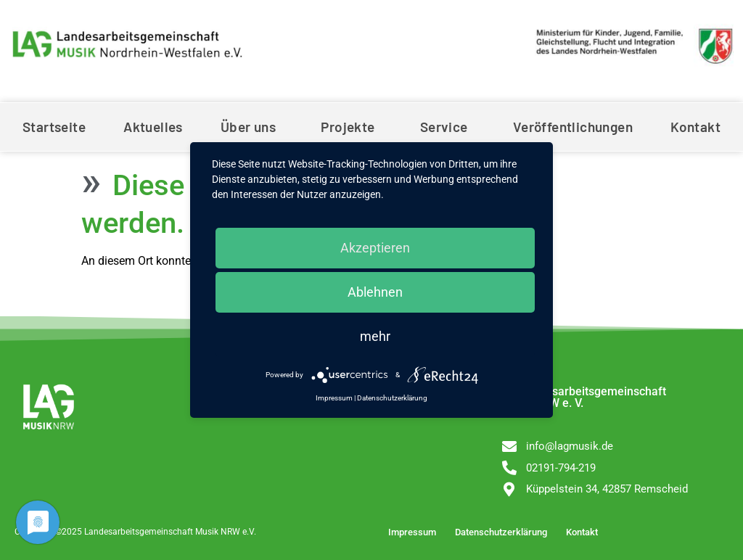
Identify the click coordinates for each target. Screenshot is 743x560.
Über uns (252, 127)
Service (448, 127)
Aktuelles (153, 127)
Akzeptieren (375, 248)
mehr (375, 336)
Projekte (351, 127)
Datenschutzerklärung (501, 532)
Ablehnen (375, 292)
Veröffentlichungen (573, 127)
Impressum (412, 532)
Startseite (54, 127)
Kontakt (695, 127)
